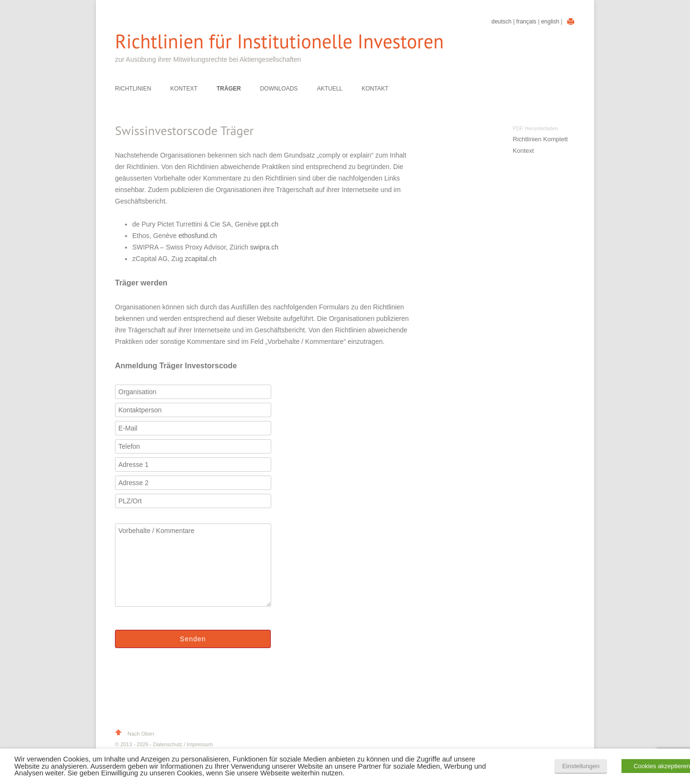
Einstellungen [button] (581, 766)
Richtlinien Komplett (540, 139)
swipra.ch (264, 247)
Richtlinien (133, 89)
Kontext (184, 89)
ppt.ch (269, 224)
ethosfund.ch (198, 236)
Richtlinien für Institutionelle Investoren (279, 41)
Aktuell (329, 89)
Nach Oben (135, 734)
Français (526, 22)
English (550, 22)
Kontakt (375, 89)
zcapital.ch (201, 259)
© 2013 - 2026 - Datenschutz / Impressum (164, 744)
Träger (229, 89)
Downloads (279, 89)
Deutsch (502, 22)
